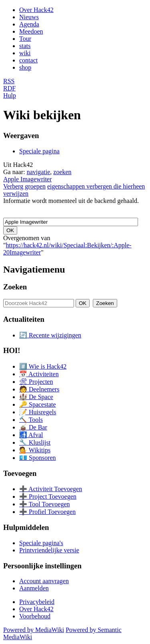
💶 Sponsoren (38, 458)
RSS (9, 81)
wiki (25, 53)
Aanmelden (34, 588)
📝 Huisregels (38, 412)
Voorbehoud (35, 616)
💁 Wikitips (35, 450)
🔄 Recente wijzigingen (50, 335)
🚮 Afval (31, 435)
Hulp (10, 95)
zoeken (62, 172)
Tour (25, 39)
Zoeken (15, 287)
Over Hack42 (36, 10)
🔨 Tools (31, 420)
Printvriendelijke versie (49, 550)
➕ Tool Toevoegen (44, 504)
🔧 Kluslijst (35, 442)
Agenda (29, 24)
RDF (9, 88)
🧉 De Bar (33, 427)
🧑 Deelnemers (39, 389)
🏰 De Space (36, 397)
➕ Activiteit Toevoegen (51, 489)
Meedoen (31, 31)
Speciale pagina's (41, 543)
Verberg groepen (24, 186)
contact (28, 60)
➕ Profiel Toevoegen (47, 512)
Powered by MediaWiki (34, 630)
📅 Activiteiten (39, 374)
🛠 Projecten (36, 382)
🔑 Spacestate (38, 404)
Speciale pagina (39, 151)
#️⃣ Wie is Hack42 (43, 366)
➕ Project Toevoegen (48, 497)
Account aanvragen (44, 581)
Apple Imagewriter (27, 179)
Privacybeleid (37, 602)
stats (25, 46)
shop (25, 67)
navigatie (39, 172)
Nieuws (29, 17)
